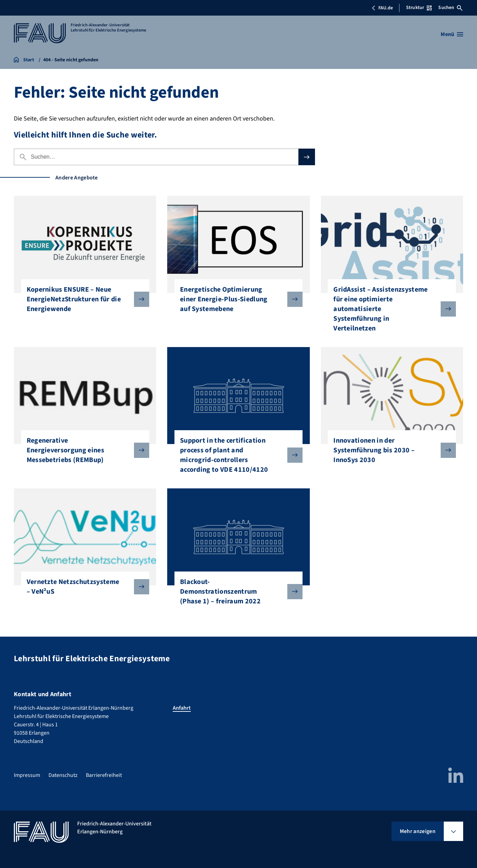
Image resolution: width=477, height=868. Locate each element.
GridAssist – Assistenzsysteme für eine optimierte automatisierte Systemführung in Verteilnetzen (389, 309)
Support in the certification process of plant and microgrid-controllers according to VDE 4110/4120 (236, 455)
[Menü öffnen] (452, 34)
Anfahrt (182, 708)
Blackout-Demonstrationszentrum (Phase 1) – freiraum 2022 (236, 592)
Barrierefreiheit (104, 775)
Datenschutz (63, 775)
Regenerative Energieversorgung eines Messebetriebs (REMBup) (82, 450)
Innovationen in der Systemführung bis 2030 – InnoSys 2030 (389, 450)
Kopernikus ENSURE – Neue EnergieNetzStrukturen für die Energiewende (82, 299)
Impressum (27, 775)
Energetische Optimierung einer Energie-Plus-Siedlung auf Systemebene (236, 299)
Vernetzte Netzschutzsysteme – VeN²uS (82, 587)
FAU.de (382, 8)
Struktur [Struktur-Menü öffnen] (419, 8)
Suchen (450, 8)
